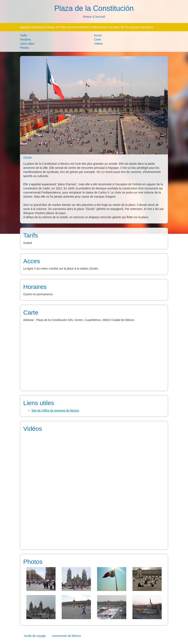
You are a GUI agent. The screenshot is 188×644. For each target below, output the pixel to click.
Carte (97, 39)
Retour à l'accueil (94, 17)
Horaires (25, 39)
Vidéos (98, 44)
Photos (24, 48)
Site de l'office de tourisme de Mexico (55, 410)
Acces (98, 35)
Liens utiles (27, 44)
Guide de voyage (35, 636)
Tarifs (23, 35)
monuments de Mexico (66, 636)
